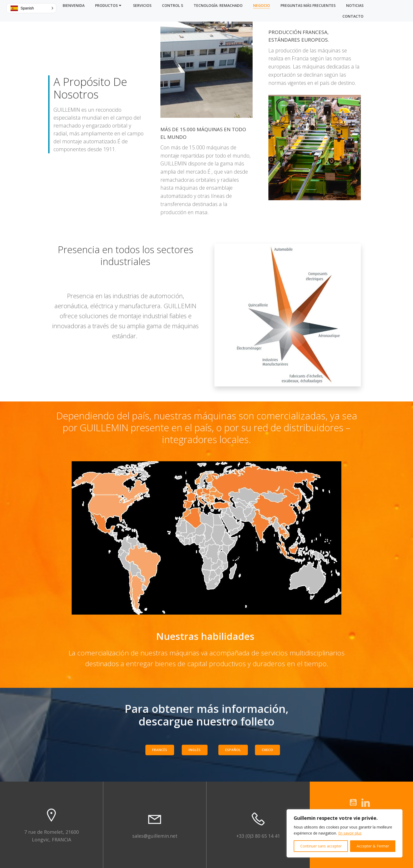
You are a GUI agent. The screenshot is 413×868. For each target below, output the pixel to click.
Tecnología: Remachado (218, 5)
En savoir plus (350, 833)
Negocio (262, 5)
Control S (173, 5)
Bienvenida (74, 5)
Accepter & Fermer (373, 846)
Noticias (355, 5)
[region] (345, 833)
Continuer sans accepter (321, 846)
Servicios (142, 5)
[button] (31, 8)
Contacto (353, 16)
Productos (109, 5)
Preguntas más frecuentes (308, 5)
